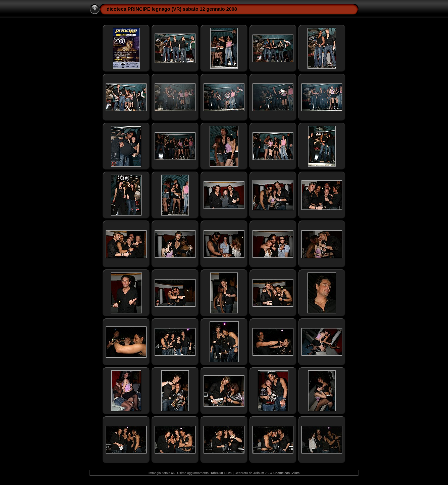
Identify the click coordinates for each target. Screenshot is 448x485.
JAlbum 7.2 (261, 473)
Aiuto (296, 473)
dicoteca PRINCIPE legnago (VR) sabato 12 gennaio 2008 (172, 9)
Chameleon (282, 473)
